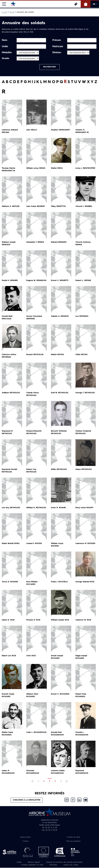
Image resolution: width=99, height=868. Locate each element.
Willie (59, 470)
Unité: (5, 47)
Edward (59, 242)
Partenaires (53, 865)
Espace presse (25, 837)
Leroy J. (85, 168)
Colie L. (36, 733)
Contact (25, 841)
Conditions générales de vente (32, 865)
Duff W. (60, 393)
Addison (11, 393)
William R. (36, 508)
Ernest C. (60, 281)
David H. (10, 281)
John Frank (36, 207)
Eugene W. (36, 281)
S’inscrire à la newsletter (27, 800)
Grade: (6, 59)
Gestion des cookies (71, 865)
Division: (57, 53)
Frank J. (59, 582)
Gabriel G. (60, 316)
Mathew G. (11, 207)
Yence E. (10, 582)
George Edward (85, 582)
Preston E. (33, 620)
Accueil (4, 12)
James (84, 470)
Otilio (82, 355)
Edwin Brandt (11, 544)
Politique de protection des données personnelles (64, 863)
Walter (57, 168)
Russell (35, 355)
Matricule (58, 47)
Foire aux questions (73, 841)
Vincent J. (84, 207)
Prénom (57, 40)
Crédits (19, 863)
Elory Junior (84, 508)
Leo (82, 316)
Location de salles (73, 837)
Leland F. (34, 544)
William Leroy (36, 168)
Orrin (31, 656)
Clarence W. (83, 620)
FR (95, 4)
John (32, 130)
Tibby (58, 207)
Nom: (5, 40)
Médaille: (7, 53)
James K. (8, 620)
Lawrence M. (85, 544)
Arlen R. (58, 508)
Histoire (12, 12)
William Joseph (60, 620)
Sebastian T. (35, 242)
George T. (85, 393)
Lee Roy (11, 508)
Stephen (60, 130)
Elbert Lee (9, 656)
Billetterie (76, 4)
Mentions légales (34, 863)
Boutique (86, 4)
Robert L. (83, 281)
